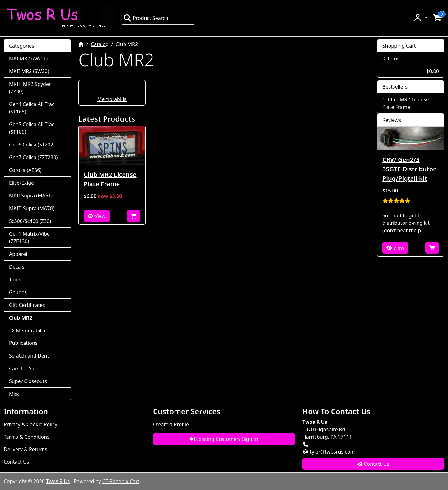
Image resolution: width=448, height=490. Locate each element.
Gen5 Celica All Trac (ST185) (32, 128)
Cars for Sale (24, 368)
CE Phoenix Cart (121, 481)
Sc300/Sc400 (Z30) (30, 221)
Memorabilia (112, 99)
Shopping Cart (399, 46)
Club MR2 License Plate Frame (110, 179)
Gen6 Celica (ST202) (32, 145)
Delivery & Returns (26, 449)
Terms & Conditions (27, 437)
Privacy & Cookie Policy (30, 424)
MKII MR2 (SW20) (29, 71)
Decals (17, 267)
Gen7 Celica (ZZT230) (33, 157)
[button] (420, 18)
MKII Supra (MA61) (31, 196)
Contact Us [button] (373, 464)
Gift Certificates (27, 305)
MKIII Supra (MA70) (32, 208)
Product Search (146, 18)
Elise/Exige (21, 183)
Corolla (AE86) (25, 170)
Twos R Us (58, 481)
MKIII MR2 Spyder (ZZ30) (30, 88)
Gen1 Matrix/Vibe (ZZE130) (29, 238)
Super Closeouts (28, 381)
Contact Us (16, 462)
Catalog (100, 44)
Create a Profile (171, 424)
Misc (14, 394)
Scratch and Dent (29, 356)
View (97, 216)
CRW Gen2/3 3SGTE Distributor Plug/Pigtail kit (409, 169)
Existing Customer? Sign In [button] (224, 439)
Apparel (18, 254)
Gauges (18, 292)
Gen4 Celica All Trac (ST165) (32, 108)
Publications (23, 343)
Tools (15, 280)
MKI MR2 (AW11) (28, 58)
